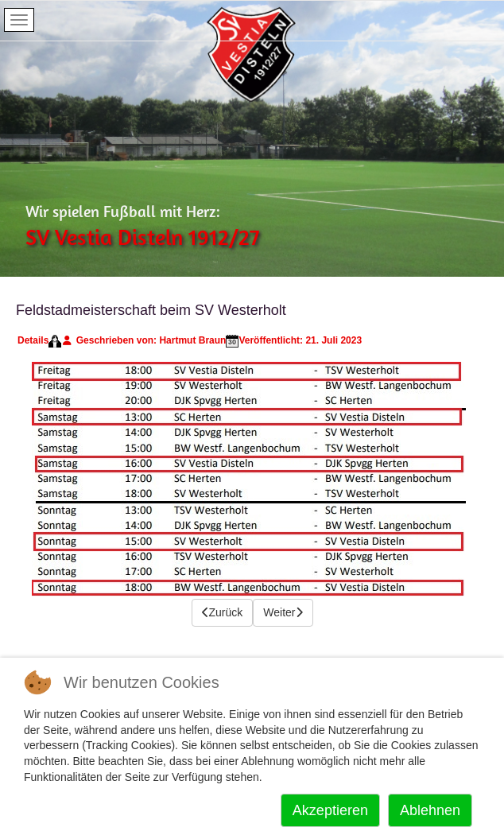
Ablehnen (430, 810)
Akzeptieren (330, 810)
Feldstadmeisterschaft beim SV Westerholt (151, 310)
